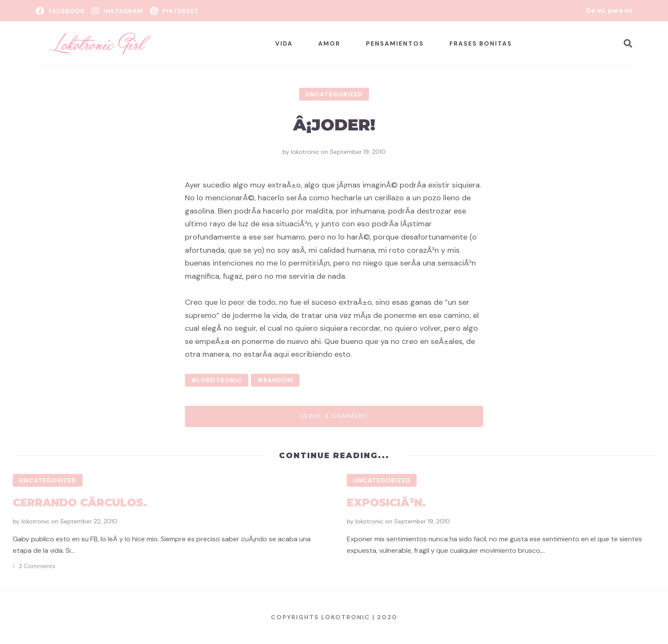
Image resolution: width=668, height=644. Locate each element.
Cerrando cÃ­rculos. (80, 502)
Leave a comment (334, 416)
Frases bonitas (481, 43)
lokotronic (305, 152)
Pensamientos (395, 43)
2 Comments (37, 566)
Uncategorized (334, 94)
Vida (284, 43)
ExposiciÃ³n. (386, 502)
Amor (329, 43)
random (278, 380)
